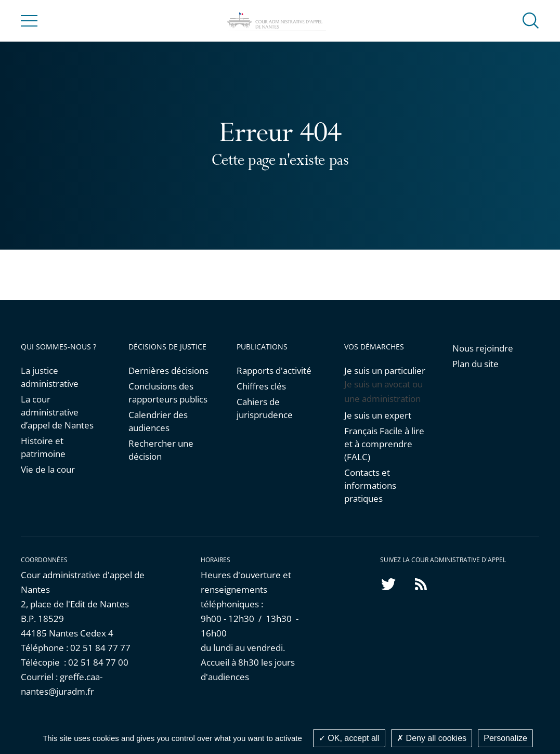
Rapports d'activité (274, 370)
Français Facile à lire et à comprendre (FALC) (384, 444)
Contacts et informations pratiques (370, 485)
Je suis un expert (378, 415)
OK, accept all (349, 738)
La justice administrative (50, 377)
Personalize (505, 738)
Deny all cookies (432, 738)
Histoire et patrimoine (43, 447)
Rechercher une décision (161, 450)
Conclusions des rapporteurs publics (168, 393)
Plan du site (476, 364)
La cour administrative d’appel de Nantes (57, 412)
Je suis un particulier (385, 370)
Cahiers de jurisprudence (265, 408)
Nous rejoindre (483, 348)
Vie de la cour (48, 469)
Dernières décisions (168, 370)
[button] (531, 20)
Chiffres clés (261, 386)
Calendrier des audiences (158, 421)
